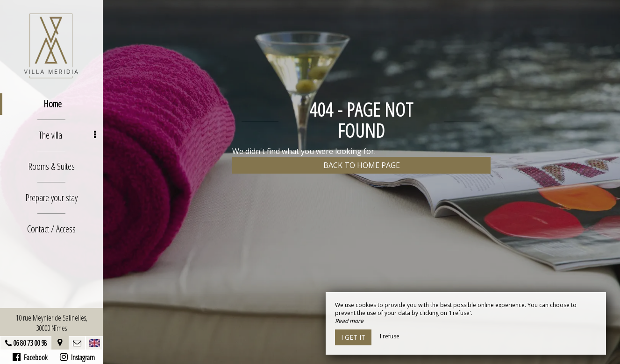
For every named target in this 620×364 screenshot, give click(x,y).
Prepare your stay (51, 198)
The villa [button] (67, 135)
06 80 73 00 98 (30, 343)
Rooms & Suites (51, 166)
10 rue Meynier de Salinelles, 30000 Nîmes (52, 323)
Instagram (77, 357)
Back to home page (362, 165)
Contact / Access (51, 229)
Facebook (30, 357)
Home (53, 104)
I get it (353, 337)
